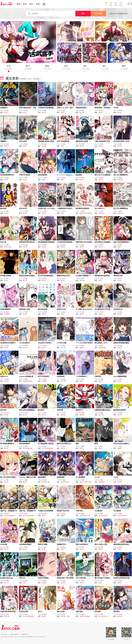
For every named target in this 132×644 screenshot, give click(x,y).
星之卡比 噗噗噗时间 (121, 175)
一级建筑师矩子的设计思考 (66, 208)
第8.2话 (120, 146)
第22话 (101, 146)
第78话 (82, 583)
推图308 (82, 348)
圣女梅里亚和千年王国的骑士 (105, 309)
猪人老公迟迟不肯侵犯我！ (9, 477)
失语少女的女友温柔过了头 (123, 444)
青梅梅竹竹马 (61, 544)
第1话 (62, 213)
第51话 (6, 180)
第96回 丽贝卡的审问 (86, 213)
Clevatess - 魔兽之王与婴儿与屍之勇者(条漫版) (35, 477)
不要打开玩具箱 (24, 175)
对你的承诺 (61, 376)
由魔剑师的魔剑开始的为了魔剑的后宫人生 (109, 410)
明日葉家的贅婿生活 (7, 444)
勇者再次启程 (118, 276)
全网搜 (98, 14)
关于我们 (4, 634)
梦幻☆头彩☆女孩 (101, 544)
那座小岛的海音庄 (82, 544)
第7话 (6, 112)
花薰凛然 (3, 141)
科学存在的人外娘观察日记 (104, 242)
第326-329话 (8, 247)
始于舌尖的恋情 (43, 376)
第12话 (63, 448)
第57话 (25, 482)
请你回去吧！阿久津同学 (65, 578)
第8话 (44, 280)
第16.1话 (82, 280)
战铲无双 (3, 410)
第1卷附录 (7, 314)
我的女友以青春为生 (64, 444)
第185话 (6, 146)
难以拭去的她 (43, 309)
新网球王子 (80, 410)
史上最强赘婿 (80, 477)
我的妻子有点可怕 (63, 511)
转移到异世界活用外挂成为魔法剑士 (31, 242)
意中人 (40, 612)
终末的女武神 (24, 612)
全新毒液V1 (4, 108)
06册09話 (120, 180)
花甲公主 (22, 578)
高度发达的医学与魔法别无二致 (30, 276)
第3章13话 (101, 213)
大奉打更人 (80, 511)
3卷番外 (44, 381)
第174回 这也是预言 (48, 448)
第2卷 (44, 180)
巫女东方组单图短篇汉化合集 (48, 276)
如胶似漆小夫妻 (24, 309)
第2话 (62, 112)
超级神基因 (42, 477)
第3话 (25, 112)
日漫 (38, 4)
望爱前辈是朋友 (81, 108)
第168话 (44, 583)
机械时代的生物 (28, 381)
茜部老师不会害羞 (82, 141)
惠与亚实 (41, 410)
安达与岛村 (23, 141)
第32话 (44, 247)
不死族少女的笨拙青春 (46, 511)
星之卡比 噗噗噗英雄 (121, 208)
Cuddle (116, 477)
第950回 (120, 616)
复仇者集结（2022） (101, 343)
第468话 (82, 415)
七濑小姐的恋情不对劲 (102, 141)
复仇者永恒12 (102, 348)
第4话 (62, 146)
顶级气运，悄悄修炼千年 (9, 511)
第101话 (63, 348)
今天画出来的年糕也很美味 (66, 242)
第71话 (6, 213)
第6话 (119, 247)
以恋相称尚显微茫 (25, 544)
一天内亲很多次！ (82, 376)
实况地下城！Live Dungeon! (47, 208)
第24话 (119, 112)
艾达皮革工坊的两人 (45, 343)
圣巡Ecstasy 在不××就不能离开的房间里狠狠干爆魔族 (75, 108)
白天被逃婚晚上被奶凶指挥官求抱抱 (50, 444)
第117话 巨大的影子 (29, 616)
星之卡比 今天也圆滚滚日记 (104, 175)
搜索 (83, 14)
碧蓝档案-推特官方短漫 (46, 141)
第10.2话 (7, 616)
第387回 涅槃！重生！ (86, 482)
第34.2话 (101, 415)
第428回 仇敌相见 (85, 616)
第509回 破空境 (103, 516)
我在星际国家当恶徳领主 (46, 242)
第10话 (82, 549)
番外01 (25, 146)
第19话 (44, 112)
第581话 (120, 348)
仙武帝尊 (60, 410)
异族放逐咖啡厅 (6, 309)
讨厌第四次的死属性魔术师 (47, 108)
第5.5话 (6, 583)
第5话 (44, 516)
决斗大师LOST (100, 208)
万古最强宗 (98, 511)
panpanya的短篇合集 (26, 376)
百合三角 (3, 242)
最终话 (119, 448)
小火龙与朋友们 (24, 343)
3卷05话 (101, 180)
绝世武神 (98, 612)
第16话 (82, 180)
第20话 (63, 314)
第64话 (119, 314)
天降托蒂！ (98, 376)
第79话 (119, 280)
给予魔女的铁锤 (6, 276)
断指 (96, 444)
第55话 (101, 247)
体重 (62, 180)
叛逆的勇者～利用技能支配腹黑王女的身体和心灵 (111, 108)
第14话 (44, 314)
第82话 (44, 213)
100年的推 (4, 544)
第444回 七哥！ (46, 482)
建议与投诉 (14, 634)
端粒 (77, 444)
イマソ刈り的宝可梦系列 (84, 343)
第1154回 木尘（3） (104, 616)
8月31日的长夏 (81, 578)
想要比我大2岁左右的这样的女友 (87, 242)
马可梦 (116, 108)
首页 (19, 4)
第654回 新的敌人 (28, 448)
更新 (25, 4)
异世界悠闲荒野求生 (7, 175)
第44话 (6, 549)
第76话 (119, 381)
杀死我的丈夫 (118, 309)
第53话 (82, 146)
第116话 (82, 112)
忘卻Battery (4, 376)
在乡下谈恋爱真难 (63, 141)
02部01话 (120, 213)
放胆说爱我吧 (43, 175)
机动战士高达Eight (7, 578)
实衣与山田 (23, 208)
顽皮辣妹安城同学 (120, 410)
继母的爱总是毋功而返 (121, 544)
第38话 (101, 549)
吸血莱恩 (79, 175)
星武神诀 (117, 612)
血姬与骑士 (80, 612)
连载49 (63, 516)
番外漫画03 (102, 482)
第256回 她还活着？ (10, 516)
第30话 (101, 381)
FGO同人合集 (62, 343)
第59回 (44, 616)
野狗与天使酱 (43, 544)
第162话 (25, 348)
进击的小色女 (61, 309)
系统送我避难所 (24, 444)
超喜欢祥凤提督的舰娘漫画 (123, 343)
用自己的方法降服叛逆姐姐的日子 (31, 410)
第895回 (63, 415)
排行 (31, 4)
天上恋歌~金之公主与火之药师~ (87, 309)
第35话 (6, 348)
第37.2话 (63, 381)
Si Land (97, 477)
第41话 (25, 314)
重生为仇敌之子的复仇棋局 (104, 578)
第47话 (25, 280)
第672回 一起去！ (66, 616)
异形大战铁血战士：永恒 (28, 108)
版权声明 (25, 634)
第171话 (120, 415)
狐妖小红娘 (61, 612)
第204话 (63, 583)
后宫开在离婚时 (43, 578)
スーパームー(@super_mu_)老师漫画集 (70, 175)
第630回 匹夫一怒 (85, 516)
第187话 (6, 381)
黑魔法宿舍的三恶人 (64, 276)
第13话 (6, 280)
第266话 (44, 146)
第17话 (25, 213)
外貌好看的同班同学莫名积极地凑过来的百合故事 (17, 612)
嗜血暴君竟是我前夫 (83, 208)
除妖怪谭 (3, 208)
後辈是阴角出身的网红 (102, 276)
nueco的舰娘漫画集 (120, 376)
